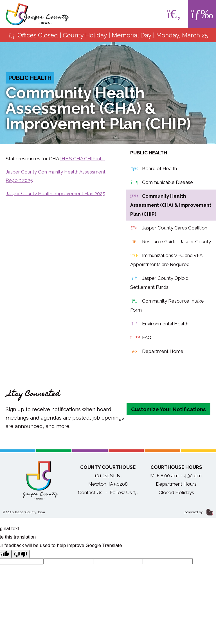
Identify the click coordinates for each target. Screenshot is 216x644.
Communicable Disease (162, 183)
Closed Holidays (176, 492)
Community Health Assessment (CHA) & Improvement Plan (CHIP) (171, 204)
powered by (199, 512)
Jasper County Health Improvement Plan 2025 (55, 193)
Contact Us (90, 492)
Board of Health (154, 169)
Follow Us (124, 492)
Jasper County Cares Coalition (169, 228)
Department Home (157, 352)
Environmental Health (159, 324)
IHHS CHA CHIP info (82, 159)
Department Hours (176, 484)
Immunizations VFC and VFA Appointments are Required (166, 259)
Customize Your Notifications (168, 409)
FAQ (141, 338)
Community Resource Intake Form (167, 305)
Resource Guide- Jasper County (171, 242)
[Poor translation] (21, 554)
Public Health (30, 78)
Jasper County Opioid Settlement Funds (159, 282)
